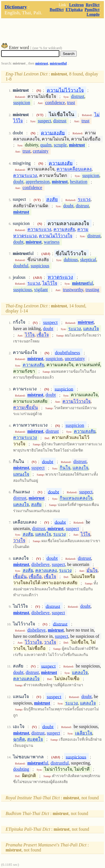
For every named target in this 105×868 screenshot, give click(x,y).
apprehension (38, 182)
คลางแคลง (46, 570)
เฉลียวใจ (84, 733)
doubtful (21, 266)
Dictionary (16, 7)
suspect (44, 121)
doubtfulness (67, 353)
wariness (52, 242)
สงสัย (52, 199)
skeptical (88, 260)
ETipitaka (74, 10)
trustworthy (73, 290)
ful (83, 283)
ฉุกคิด (19, 739)
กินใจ (65, 468)
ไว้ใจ (30, 335)
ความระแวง (25, 175)
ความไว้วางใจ (76, 401)
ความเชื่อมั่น (25, 408)
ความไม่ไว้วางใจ (65, 90)
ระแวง (84, 200)
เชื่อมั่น (20, 576)
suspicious (40, 266)
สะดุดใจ (35, 739)
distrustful (60, 763)
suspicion (22, 103)
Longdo (93, 14)
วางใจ (19, 541)
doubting (21, 769)
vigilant (41, 290)
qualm (46, 145)
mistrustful (58, 63)
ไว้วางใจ (33, 642)
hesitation (79, 182)
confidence (55, 103)
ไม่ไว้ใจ (50, 283)
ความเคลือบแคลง (74, 169)
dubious (71, 260)
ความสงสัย (53, 133)
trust (71, 103)
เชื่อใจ (43, 335)
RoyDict (93, 5)
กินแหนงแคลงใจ (76, 498)
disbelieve (40, 564)
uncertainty (75, 359)
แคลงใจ (91, 329)
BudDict (57, 10)
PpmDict (92, 10)
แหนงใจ (21, 474)
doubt (18, 182)
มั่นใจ (92, 570)
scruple (60, 145)
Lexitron (76, 5)
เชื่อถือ (35, 576)
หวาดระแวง (60, 277)
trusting (92, 290)
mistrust (42, 63)
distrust (78, 96)
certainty (41, 151)
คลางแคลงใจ (26, 679)
